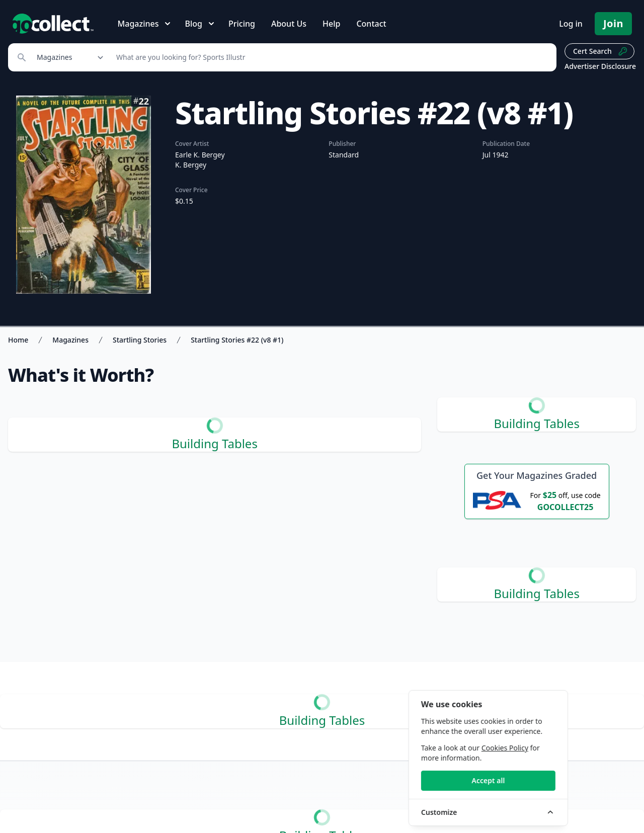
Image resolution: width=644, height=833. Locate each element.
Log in (571, 24)
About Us (289, 24)
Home (18, 340)
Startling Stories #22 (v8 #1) (237, 340)
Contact (371, 24)
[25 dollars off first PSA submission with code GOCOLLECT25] (537, 501)
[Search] (331, 57)
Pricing (242, 24)
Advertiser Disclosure (600, 66)
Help (331, 24)
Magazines (70, 340)
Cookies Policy (570, 748)
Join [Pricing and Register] (613, 23)
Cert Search (600, 51)
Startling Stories (140, 340)
